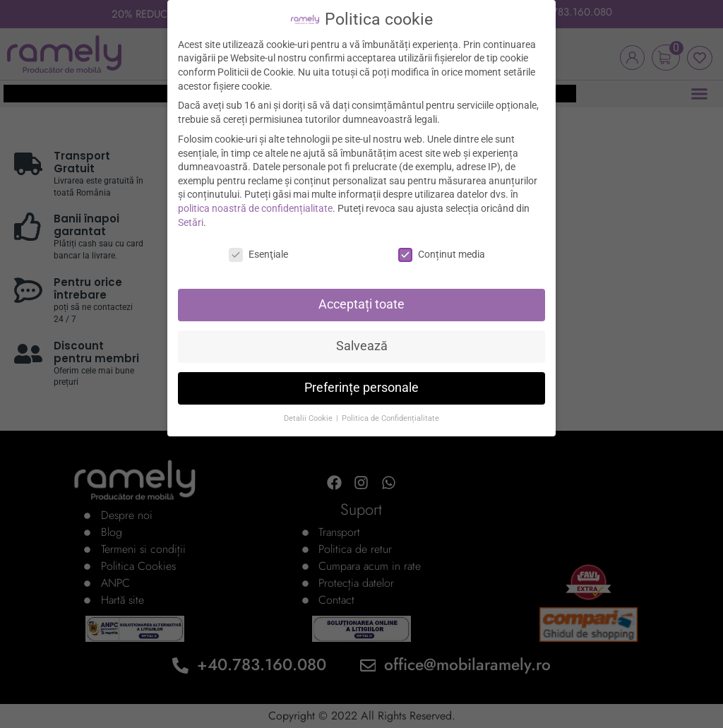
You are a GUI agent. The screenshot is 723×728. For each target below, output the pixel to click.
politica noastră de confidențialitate (255, 200)
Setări (191, 213)
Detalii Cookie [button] (309, 410)
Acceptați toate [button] (361, 296)
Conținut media (442, 246)
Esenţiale (258, 246)
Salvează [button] (362, 338)
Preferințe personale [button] (361, 379)
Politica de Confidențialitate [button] (390, 410)
